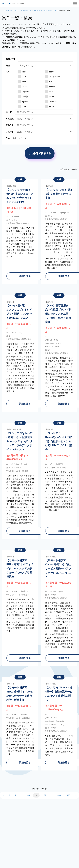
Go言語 (25, 97)
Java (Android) (55, 77)
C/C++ (25, 87)
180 (28, 795)
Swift (51, 92)
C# (50, 82)
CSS (24, 106)
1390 (68, 795)
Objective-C (26, 92)
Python (25, 101)
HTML (52, 106)
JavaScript (53, 101)
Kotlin (24, 82)
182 (44, 795)
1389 (58, 795)
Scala (51, 97)
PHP (24, 72)
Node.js (52, 87)
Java (24, 77)
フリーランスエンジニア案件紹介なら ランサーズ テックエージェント (29, 10)
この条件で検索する (40, 153)
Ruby (51, 72)
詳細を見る (25, 276)
